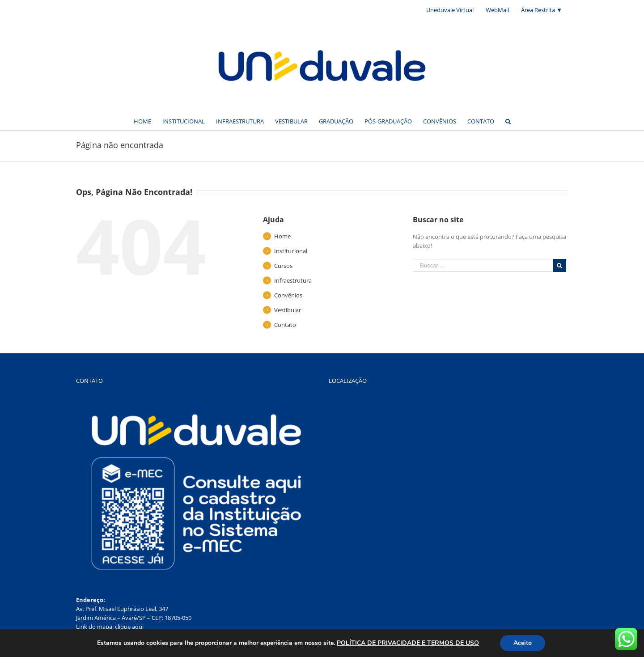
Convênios (288, 295)
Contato (285, 325)
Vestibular (288, 310)
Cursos (283, 266)
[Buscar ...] (483, 265)
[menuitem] (450, 10)
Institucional (291, 251)
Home (282, 236)
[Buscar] (508, 121)
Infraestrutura (293, 280)
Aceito (523, 643)
